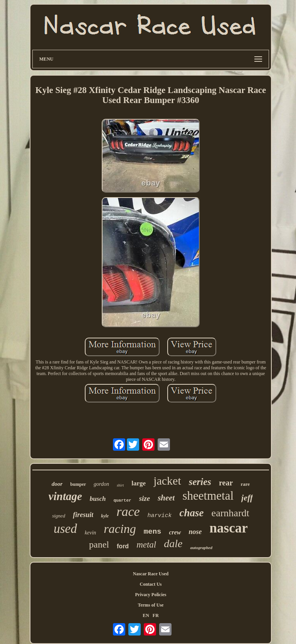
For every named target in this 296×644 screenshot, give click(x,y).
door (57, 484)
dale (173, 543)
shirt (120, 485)
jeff (247, 498)
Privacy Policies (151, 595)
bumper (78, 484)
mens (153, 532)
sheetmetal (208, 496)
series (200, 482)
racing (120, 529)
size (145, 498)
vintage (65, 496)
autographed (201, 548)
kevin (91, 533)
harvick (160, 516)
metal (146, 545)
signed (59, 516)
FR (156, 615)
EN (146, 615)
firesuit (83, 515)
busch (98, 499)
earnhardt (230, 513)
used (65, 529)
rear (226, 483)
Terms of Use (151, 605)
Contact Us (151, 584)
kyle (105, 516)
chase (192, 513)
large (139, 483)
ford (123, 546)
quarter (122, 500)
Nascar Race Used (151, 574)
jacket (167, 481)
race (128, 511)
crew (175, 532)
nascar (229, 528)
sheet (166, 498)
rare (245, 484)
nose (195, 532)
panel (99, 544)
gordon (101, 484)
